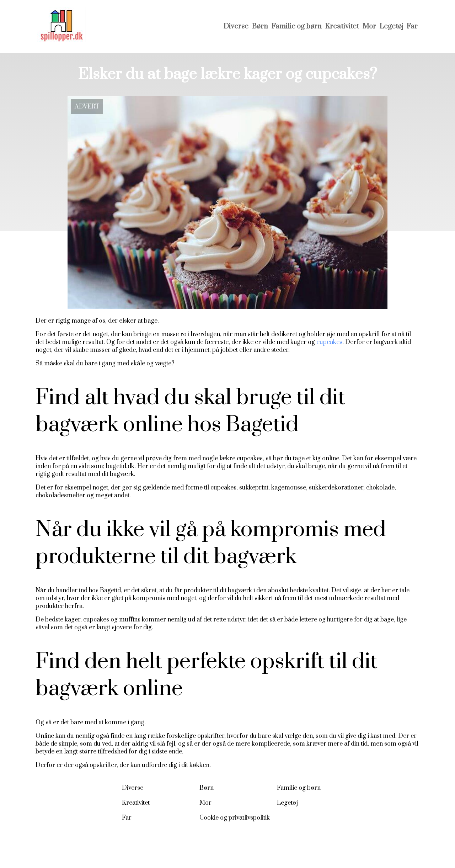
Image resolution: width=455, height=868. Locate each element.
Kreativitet (342, 27)
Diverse (236, 27)
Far (412, 27)
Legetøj (391, 27)
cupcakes (329, 342)
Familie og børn (297, 27)
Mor (369, 27)
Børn (260, 27)
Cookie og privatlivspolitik (235, 818)
